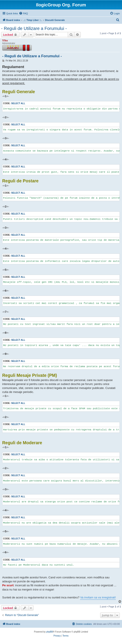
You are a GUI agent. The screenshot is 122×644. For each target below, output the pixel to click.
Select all (18, 103)
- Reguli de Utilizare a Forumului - (34, 28)
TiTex (5, 41)
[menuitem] (23, 13)
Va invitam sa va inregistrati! (98, 597)
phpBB (50, 632)
